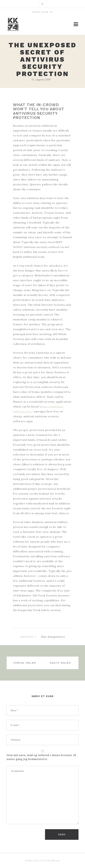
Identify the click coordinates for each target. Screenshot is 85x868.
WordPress (53, 860)
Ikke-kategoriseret (53, 637)
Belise (29, 860)
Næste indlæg (60, 663)
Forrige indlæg (25, 663)
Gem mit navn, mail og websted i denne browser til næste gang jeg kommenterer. (41, 757)
